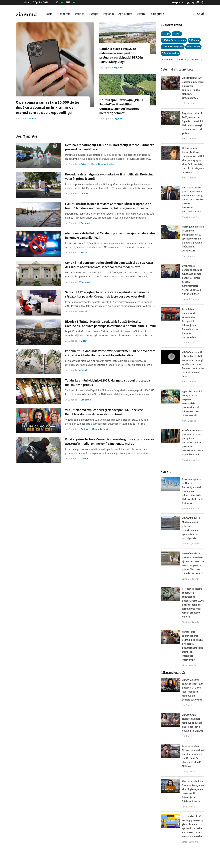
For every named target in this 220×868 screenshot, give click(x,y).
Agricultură (125, 14)
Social (49, 14)
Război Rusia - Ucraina (174, 40)
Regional (108, 14)
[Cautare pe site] (196, 14)
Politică (80, 14)
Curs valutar (193, 47)
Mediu (166, 34)
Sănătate (194, 40)
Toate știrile (157, 14)
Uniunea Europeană (173, 47)
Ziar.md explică (170, 53)
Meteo (177, 34)
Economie (64, 14)
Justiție (94, 14)
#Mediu (166, 472)
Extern (141, 14)
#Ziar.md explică (173, 673)
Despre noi (178, 2)
